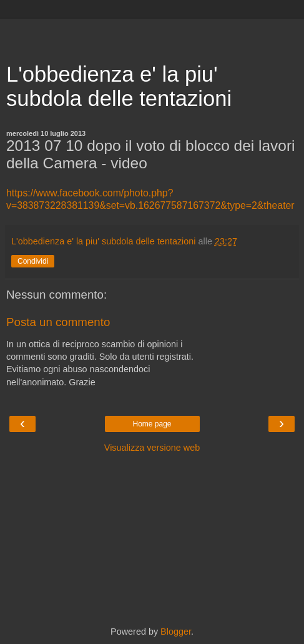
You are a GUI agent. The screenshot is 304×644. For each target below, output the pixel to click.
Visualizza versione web (152, 448)
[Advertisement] (152, 34)
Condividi (33, 261)
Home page (152, 424)
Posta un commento (58, 322)
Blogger (176, 632)
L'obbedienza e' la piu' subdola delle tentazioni (119, 86)
